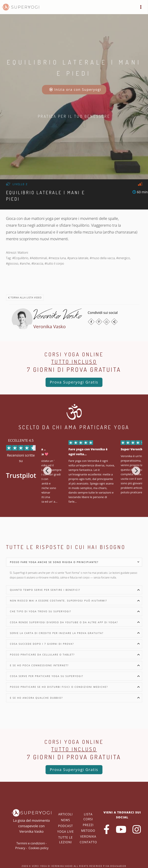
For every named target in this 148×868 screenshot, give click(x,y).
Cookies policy (39, 848)
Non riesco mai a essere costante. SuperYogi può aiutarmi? (59, 601)
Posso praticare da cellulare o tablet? (42, 655)
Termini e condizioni (31, 843)
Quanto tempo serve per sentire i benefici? (45, 590)
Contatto (88, 842)
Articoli (65, 814)
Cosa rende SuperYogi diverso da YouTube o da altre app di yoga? (64, 622)
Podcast (65, 826)
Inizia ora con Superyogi (75, 89)
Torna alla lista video (25, 298)
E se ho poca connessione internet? (39, 665)
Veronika (88, 836)
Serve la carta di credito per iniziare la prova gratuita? (57, 633)
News (65, 820)
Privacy (20, 848)
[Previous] (47, 471)
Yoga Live (66, 832)
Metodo (88, 831)
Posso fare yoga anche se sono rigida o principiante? (54, 562)
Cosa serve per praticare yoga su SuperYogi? (47, 676)
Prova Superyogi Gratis (74, 382)
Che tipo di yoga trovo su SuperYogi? (41, 611)
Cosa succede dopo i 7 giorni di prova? (42, 644)
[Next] (136, 471)
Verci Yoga (39, 866)
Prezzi (88, 825)
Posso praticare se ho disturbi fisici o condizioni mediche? (59, 687)
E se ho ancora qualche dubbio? (36, 698)
